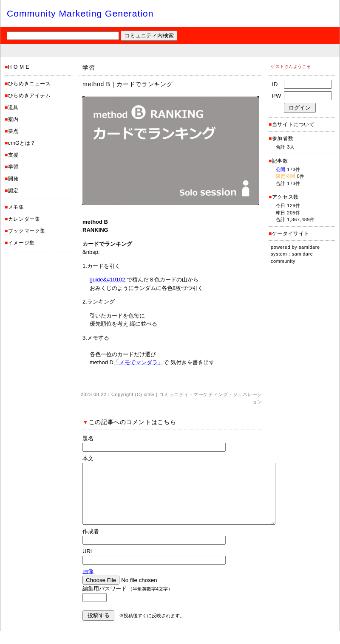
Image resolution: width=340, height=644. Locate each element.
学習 (13, 167)
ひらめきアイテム (30, 96)
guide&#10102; (108, 280)
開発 (13, 179)
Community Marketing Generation (80, 13)
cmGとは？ (22, 143)
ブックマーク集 (27, 231)
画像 (88, 584)
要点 (13, 131)
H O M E (19, 67)
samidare (309, 247)
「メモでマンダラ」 (138, 362)
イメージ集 (21, 243)
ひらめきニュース (30, 84)
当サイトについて (293, 124)
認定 (13, 191)
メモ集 (16, 207)
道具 (13, 107)
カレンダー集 (24, 219)
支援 (13, 155)
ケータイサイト (291, 233)
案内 (13, 119)
